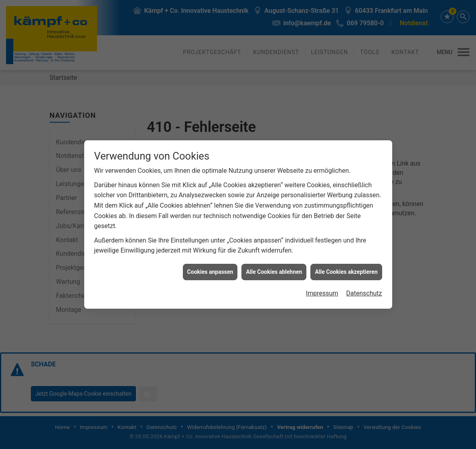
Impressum (322, 283)
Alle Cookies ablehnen (274, 261)
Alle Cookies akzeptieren (346, 261)
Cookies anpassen (210, 261)
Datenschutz (364, 283)
